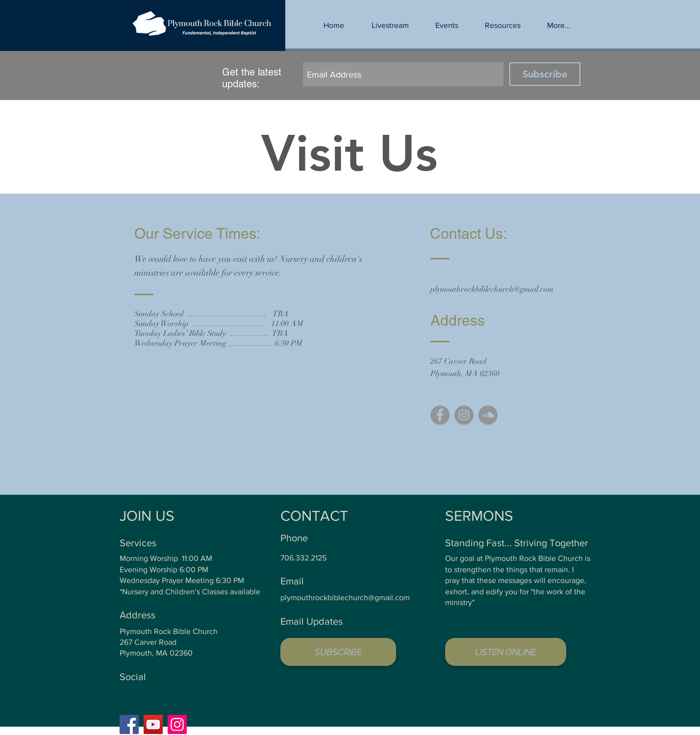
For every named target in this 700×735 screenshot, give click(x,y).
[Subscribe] (545, 74)
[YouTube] (153, 724)
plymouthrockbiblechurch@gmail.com (492, 289)
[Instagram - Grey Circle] (464, 415)
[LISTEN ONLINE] (506, 652)
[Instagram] (177, 724)
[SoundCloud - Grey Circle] (488, 415)
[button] (503, 25)
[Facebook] (129, 724)
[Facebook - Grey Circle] (440, 415)
